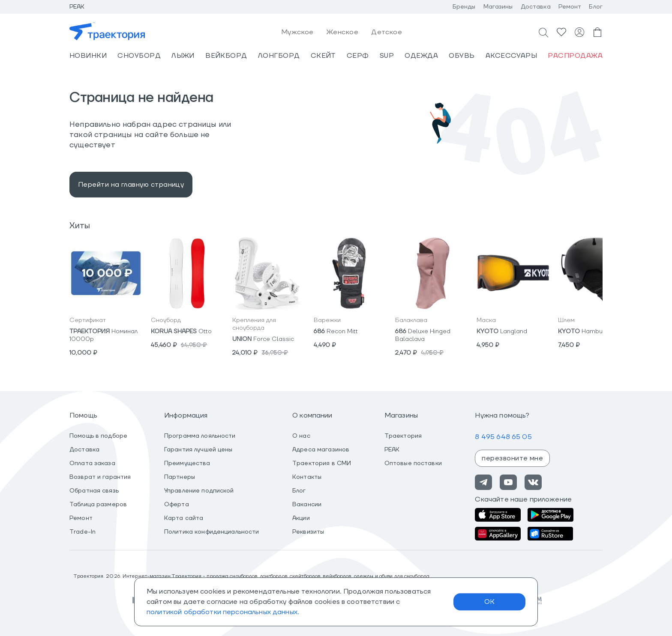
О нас (301, 436)
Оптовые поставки (413, 463)
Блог (596, 7)
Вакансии (307, 505)
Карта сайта (184, 518)
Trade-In (82, 532)
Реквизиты (308, 532)
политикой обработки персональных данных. (223, 612)
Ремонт (570, 7)
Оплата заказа (92, 463)
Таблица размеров (98, 505)
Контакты (307, 477)
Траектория (403, 436)
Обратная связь (94, 491)
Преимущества (187, 463)
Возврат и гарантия (100, 477)
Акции (301, 518)
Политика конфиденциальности (212, 532)
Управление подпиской (199, 491)
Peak (77, 7)
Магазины (498, 7)
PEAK (392, 450)
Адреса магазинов (321, 450)
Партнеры (180, 477)
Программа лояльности (200, 436)
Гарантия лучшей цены (198, 450)
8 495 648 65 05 (503, 437)
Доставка (536, 7)
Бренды (464, 7)
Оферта (177, 505)
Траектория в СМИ (322, 463)
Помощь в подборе (98, 436)
